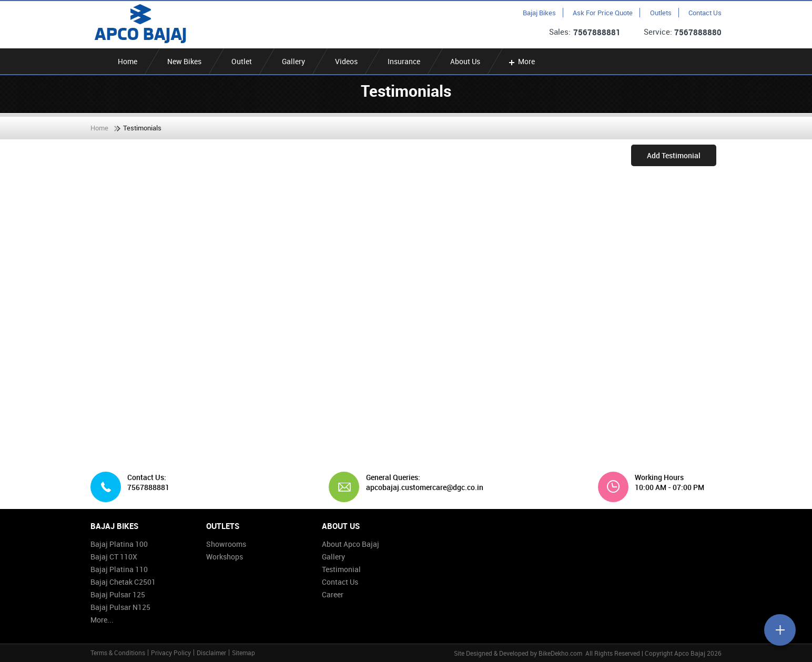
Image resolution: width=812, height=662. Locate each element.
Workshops (225, 557)
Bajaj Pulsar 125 (118, 594)
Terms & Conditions (118, 653)
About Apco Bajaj (351, 544)
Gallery (293, 61)
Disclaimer (211, 653)
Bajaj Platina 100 (119, 544)
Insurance (404, 61)
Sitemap (243, 653)
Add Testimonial (674, 155)
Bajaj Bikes (539, 13)
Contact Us (705, 13)
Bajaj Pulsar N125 (120, 607)
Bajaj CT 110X (114, 557)
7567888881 (597, 32)
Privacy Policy (171, 653)
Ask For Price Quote (603, 13)
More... (102, 620)
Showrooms (226, 544)
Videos (346, 61)
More (521, 61)
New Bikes (184, 61)
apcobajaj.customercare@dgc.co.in (421, 487)
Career (333, 594)
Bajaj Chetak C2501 (123, 582)
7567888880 (698, 32)
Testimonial (341, 569)
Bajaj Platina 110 (119, 569)
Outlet (242, 61)
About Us (465, 61)
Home (128, 61)
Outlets (661, 13)
